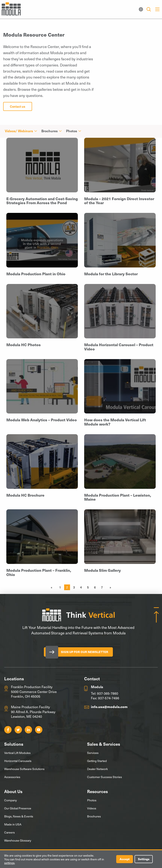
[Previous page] (52, 587)
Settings (143, 859)
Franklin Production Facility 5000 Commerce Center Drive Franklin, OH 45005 (34, 691)
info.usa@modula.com (109, 707)
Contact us (18, 106)
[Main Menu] (157, 9)
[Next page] (110, 587)
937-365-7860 (108, 693)
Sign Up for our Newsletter (85, 652)
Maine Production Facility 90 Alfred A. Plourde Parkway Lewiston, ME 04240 (33, 712)
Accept (124, 859)
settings (9, 863)
